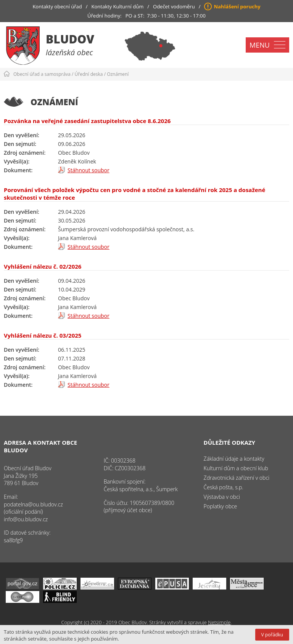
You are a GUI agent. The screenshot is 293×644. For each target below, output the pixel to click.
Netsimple (219, 622)
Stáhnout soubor (89, 170)
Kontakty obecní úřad (57, 6)
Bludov (70, 39)
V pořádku (272, 635)
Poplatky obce (221, 506)
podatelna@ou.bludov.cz (33, 504)
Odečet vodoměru (174, 6)
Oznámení (118, 74)
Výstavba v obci (222, 497)
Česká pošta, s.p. (224, 487)
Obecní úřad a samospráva (42, 74)
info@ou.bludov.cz (26, 519)
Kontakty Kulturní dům (118, 6)
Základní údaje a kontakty (234, 459)
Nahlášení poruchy (237, 6)
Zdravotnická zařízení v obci (237, 478)
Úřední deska (89, 74)
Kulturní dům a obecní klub (236, 468)
